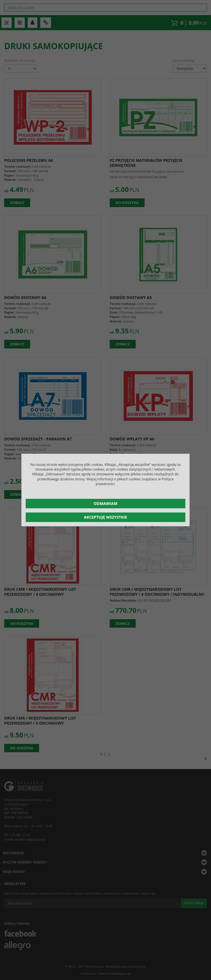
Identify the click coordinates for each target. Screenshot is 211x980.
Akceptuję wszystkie (105, 517)
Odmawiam (105, 503)
